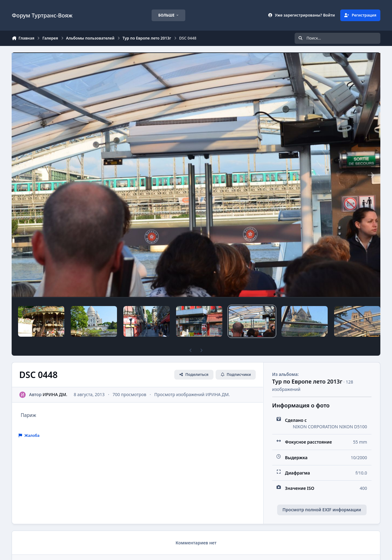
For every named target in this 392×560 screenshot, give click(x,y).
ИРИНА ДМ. (55, 394)
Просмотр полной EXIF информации (322, 510)
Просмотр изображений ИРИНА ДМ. (192, 394)
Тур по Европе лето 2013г (307, 381)
